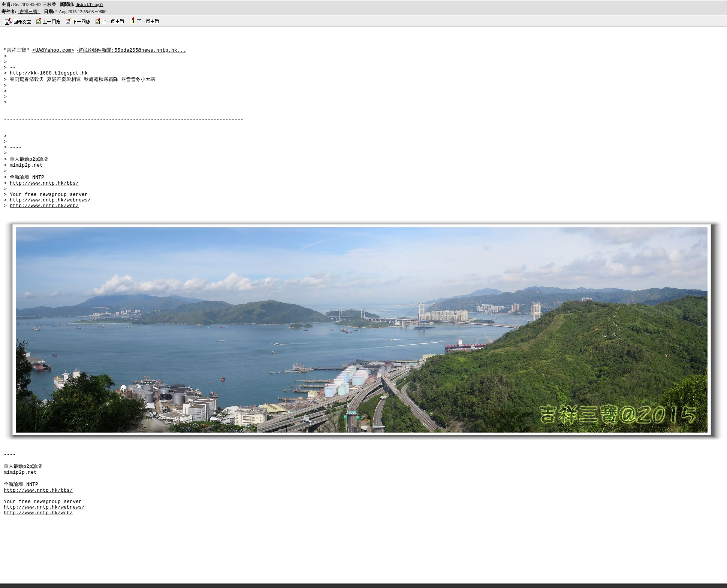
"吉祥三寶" (29, 12)
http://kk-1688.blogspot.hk (49, 80)
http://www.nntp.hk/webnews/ (50, 229)
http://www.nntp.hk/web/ (44, 236)
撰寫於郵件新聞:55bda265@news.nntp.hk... (132, 52)
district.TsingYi (90, 4)
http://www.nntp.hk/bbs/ (44, 209)
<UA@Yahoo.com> (53, 52)
